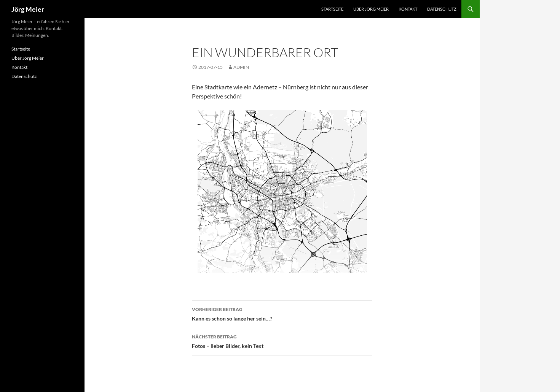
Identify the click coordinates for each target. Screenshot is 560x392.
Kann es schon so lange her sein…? (282, 313)
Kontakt (408, 9)
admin (241, 67)
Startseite (332, 9)
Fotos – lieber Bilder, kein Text (282, 341)
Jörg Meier (28, 9)
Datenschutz (442, 9)
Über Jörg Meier (371, 9)
